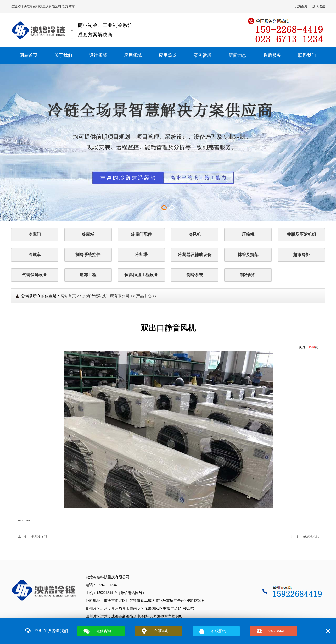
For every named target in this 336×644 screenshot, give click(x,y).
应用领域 (133, 55)
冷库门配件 (141, 234)
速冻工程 (88, 275)
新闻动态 (237, 55)
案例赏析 (203, 55)
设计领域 (98, 55)
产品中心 (144, 296)
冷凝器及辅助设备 (195, 255)
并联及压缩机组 (301, 234)
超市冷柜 (301, 255)
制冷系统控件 (88, 255)
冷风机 (195, 234)
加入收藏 (319, 6)
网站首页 (29, 55)
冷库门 (35, 234)
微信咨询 (104, 631)
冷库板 (88, 234)
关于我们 (63, 55)
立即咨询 (161, 631)
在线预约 (219, 631)
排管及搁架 (248, 255)
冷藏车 (35, 255)
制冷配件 (248, 275)
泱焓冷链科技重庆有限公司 (43, 6)
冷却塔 (141, 255)
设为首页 (301, 6)
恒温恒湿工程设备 (141, 275)
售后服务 (272, 55)
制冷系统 (195, 275)
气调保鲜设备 (35, 275)
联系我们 (307, 55)
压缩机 (248, 234)
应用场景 (168, 55)
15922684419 (276, 631)
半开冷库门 (39, 536)
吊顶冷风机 (311, 536)
